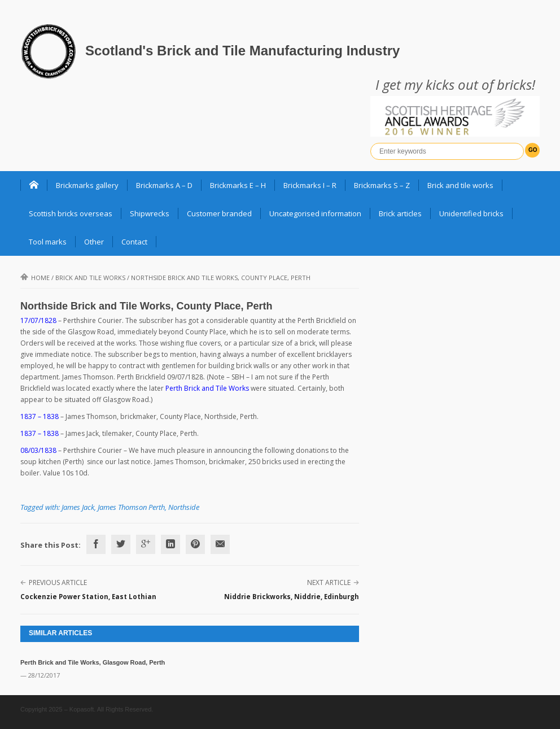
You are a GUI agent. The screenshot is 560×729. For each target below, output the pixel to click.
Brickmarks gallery (87, 185)
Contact (134, 242)
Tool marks (48, 242)
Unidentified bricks (471, 213)
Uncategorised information (315, 213)
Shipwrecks (150, 213)
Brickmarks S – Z (382, 185)
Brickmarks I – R (310, 185)
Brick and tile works (460, 185)
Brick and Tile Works (90, 278)
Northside (184, 507)
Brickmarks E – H (238, 185)
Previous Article (58, 582)
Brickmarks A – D (164, 185)
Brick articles (400, 213)
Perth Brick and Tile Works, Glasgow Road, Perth (93, 662)
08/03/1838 (38, 450)
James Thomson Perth (131, 507)
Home (35, 278)
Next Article (329, 582)
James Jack (78, 507)
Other (94, 242)
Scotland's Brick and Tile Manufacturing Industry (242, 51)
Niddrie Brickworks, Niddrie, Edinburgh (292, 597)
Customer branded (219, 213)
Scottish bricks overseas (71, 213)
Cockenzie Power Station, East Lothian (88, 597)
